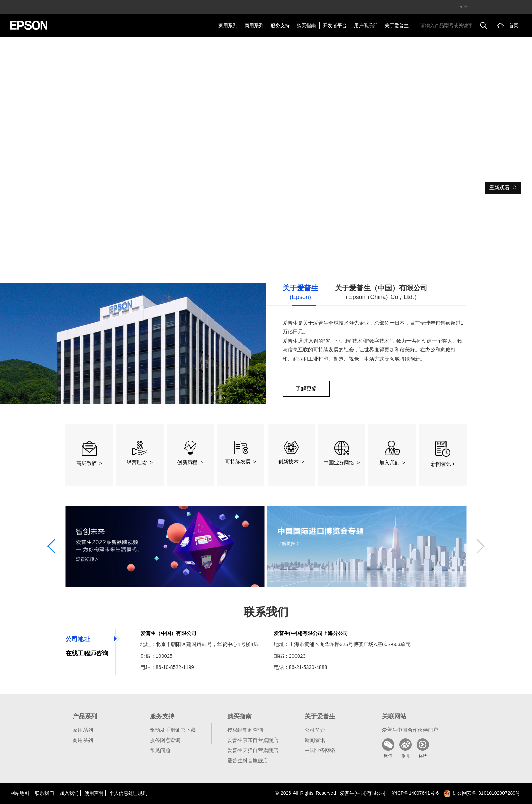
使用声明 (94, 793)
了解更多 (306, 388)
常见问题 (160, 750)
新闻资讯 (315, 740)
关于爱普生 (397, 25)
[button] (51, 546)
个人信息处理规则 (128, 793)
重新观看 (503, 188)
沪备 (415, 793)
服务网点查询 (165, 740)
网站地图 (20, 793)
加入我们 (69, 793)
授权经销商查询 (245, 730)
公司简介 (315, 730)
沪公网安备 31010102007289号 (482, 793)
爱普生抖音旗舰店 (248, 760)
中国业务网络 (320, 750)
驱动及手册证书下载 (173, 730)
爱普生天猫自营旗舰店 (253, 750)
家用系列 (228, 25)
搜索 (483, 25)
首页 (514, 25)
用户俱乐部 (366, 25)
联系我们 (44, 793)
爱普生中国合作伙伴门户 (410, 730)
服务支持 (280, 25)
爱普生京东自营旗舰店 (253, 740)
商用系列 (254, 25)
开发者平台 (335, 25)
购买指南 (306, 25)
